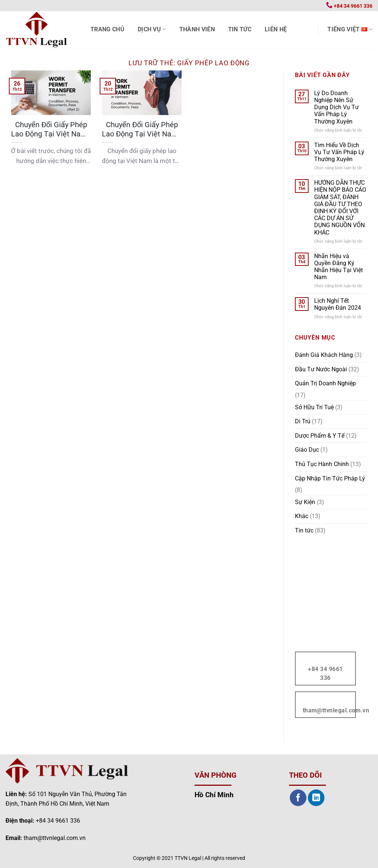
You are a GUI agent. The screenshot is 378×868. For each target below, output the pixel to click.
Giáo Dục (307, 450)
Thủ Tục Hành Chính (322, 464)
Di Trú (303, 421)
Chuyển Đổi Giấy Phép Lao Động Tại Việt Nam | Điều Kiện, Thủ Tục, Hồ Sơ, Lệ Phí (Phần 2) (51, 130)
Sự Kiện (305, 502)
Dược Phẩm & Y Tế (320, 436)
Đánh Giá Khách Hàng (324, 355)
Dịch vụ (152, 29)
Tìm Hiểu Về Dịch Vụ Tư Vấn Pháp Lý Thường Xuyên (339, 152)
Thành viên (197, 29)
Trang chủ (107, 29)
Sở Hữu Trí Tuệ (314, 407)
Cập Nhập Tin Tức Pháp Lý (330, 478)
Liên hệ (276, 29)
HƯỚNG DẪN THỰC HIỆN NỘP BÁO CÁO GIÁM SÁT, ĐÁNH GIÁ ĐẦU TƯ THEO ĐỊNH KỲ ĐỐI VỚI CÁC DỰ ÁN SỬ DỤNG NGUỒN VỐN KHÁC (340, 207)
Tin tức (240, 29)
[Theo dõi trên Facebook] (298, 798)
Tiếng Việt (350, 29)
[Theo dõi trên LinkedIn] (316, 798)
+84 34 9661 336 (58, 821)
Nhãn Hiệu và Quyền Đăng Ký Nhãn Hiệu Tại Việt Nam (339, 267)
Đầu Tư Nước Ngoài (321, 369)
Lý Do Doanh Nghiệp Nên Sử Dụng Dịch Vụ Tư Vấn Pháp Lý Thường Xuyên (336, 107)
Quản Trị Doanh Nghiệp (325, 383)
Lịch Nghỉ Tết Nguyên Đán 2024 (338, 304)
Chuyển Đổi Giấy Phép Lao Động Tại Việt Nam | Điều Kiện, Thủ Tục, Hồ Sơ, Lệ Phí (142, 130)
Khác (302, 516)
